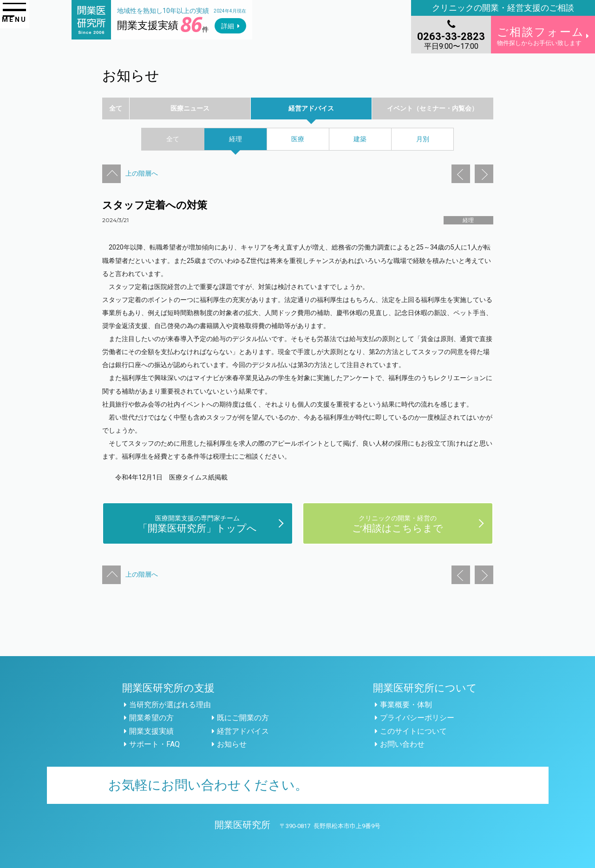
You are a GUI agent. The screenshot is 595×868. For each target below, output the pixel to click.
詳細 (228, 26)
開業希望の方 (151, 718)
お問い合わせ (402, 744)
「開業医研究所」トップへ (197, 523)
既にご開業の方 (243, 718)
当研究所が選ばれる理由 (170, 705)
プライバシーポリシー (417, 718)
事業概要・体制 (406, 705)
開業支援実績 (151, 731)
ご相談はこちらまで (398, 523)
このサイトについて (413, 731)
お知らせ (232, 744)
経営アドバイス (243, 731)
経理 (468, 220)
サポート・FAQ (154, 744)
